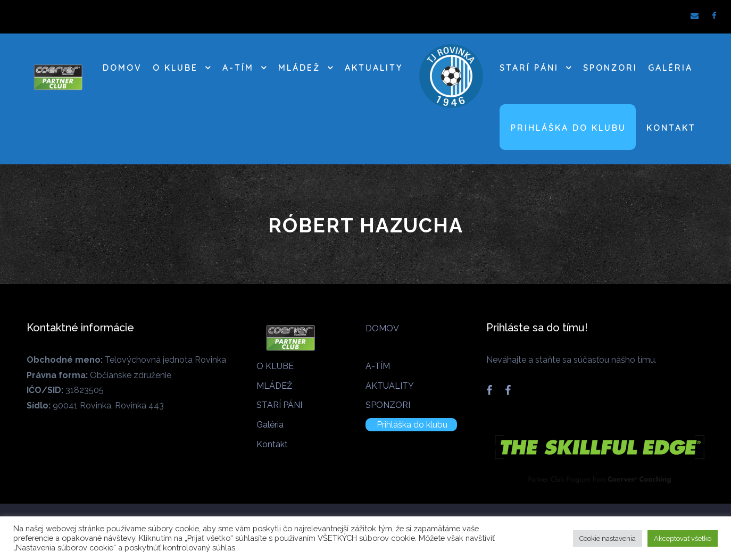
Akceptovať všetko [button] (683, 538)
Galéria (670, 68)
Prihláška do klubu (568, 128)
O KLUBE (175, 68)
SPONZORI (610, 68)
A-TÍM (238, 68)
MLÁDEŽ (299, 68)
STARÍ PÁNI (529, 68)
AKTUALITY (374, 68)
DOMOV (122, 68)
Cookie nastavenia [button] (608, 538)
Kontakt (671, 128)
